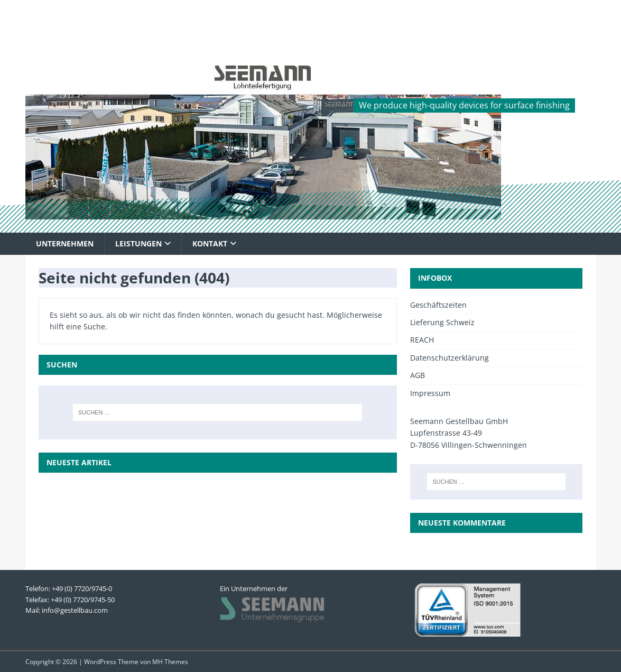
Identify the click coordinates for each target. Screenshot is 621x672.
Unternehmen (65, 243)
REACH (422, 340)
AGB (418, 375)
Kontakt (210, 243)
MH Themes (170, 662)
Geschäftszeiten (438, 305)
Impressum (430, 393)
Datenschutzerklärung (449, 358)
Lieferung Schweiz (442, 322)
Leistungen (138, 243)
